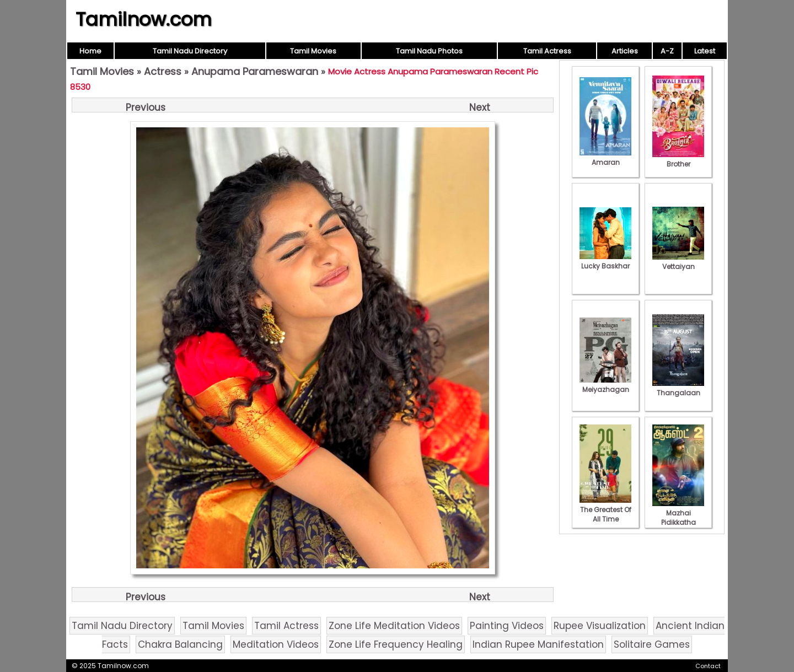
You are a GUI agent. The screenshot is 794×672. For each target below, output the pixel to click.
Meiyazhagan (605, 385)
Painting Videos (507, 626)
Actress (163, 71)
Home (90, 51)
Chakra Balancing (180, 644)
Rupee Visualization (600, 626)
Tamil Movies (313, 51)
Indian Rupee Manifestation (538, 644)
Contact (708, 666)
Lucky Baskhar (605, 261)
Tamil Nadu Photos (429, 51)
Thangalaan (678, 388)
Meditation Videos (276, 644)
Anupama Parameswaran (255, 71)
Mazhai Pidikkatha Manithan (678, 518)
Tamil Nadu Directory (190, 51)
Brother (678, 159)
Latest (705, 51)
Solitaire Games (652, 644)
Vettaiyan (678, 262)
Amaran (605, 158)
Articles (625, 51)
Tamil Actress (547, 51)
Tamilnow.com (144, 19)
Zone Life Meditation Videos (394, 626)
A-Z (667, 51)
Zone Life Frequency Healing (396, 644)
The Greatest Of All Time (605, 510)
